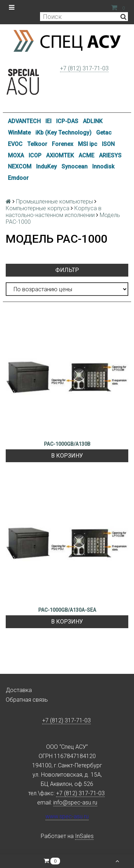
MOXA (16, 155)
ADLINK (93, 121)
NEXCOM (20, 166)
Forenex (63, 144)
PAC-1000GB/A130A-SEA (67, 610)
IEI (48, 121)
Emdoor (18, 178)
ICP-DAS (67, 121)
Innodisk (103, 166)
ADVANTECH (24, 121)
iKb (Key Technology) (63, 133)
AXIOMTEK (60, 155)
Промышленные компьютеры (54, 201)
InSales (84, 836)
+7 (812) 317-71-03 (84, 68)
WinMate (19, 133)
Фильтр (67, 270)
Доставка (19, 690)
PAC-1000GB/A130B (67, 444)
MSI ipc (88, 144)
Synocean (75, 166)
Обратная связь (27, 700)
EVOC (15, 144)
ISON (108, 144)
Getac (104, 133)
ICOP (35, 155)
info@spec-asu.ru (75, 803)
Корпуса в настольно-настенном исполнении (54, 212)
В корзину (67, 456)
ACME (86, 155)
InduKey (46, 166)
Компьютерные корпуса (38, 208)
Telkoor (37, 144)
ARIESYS (110, 155)
